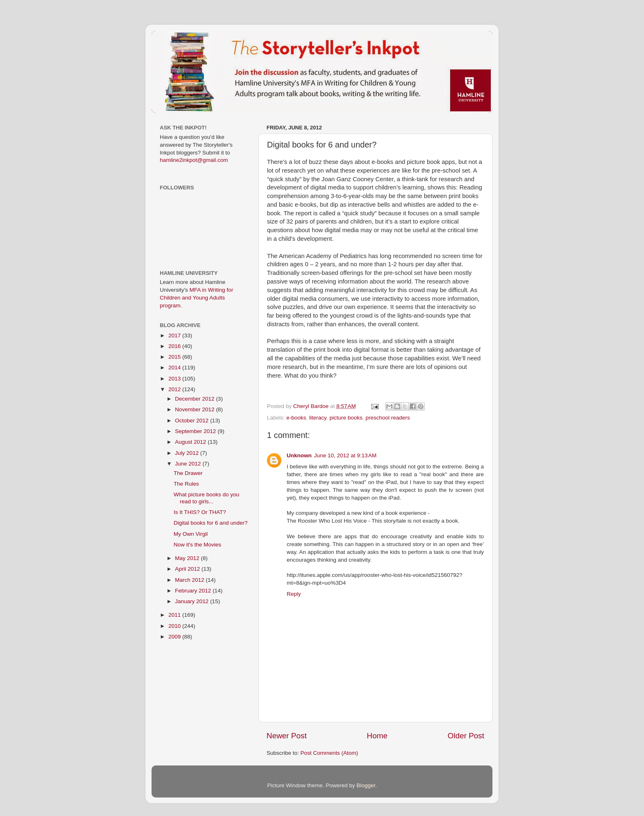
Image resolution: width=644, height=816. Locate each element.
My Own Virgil (191, 534)
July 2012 (188, 453)
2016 (175, 346)
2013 (175, 379)
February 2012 (194, 591)
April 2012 (188, 569)
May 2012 (188, 558)
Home (377, 736)
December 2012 (195, 399)
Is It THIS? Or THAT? (200, 512)
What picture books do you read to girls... (207, 498)
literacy (318, 418)
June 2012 (189, 464)
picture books (346, 418)
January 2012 (193, 601)
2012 (175, 389)
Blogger (366, 785)
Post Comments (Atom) (329, 753)
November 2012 (195, 409)
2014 (175, 368)
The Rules (186, 484)
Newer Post (287, 736)
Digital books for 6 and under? (211, 523)
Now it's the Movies (198, 545)
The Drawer (188, 473)
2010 (175, 626)
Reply (294, 594)
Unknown (299, 455)
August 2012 (191, 442)
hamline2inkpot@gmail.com (194, 160)
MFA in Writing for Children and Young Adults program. (197, 298)
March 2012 (190, 580)
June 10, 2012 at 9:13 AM (345, 455)
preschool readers (388, 418)
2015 (175, 357)
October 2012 (193, 421)
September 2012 (196, 431)
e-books (296, 418)
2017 (175, 335)
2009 (175, 637)
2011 (175, 615)
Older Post (466, 736)
